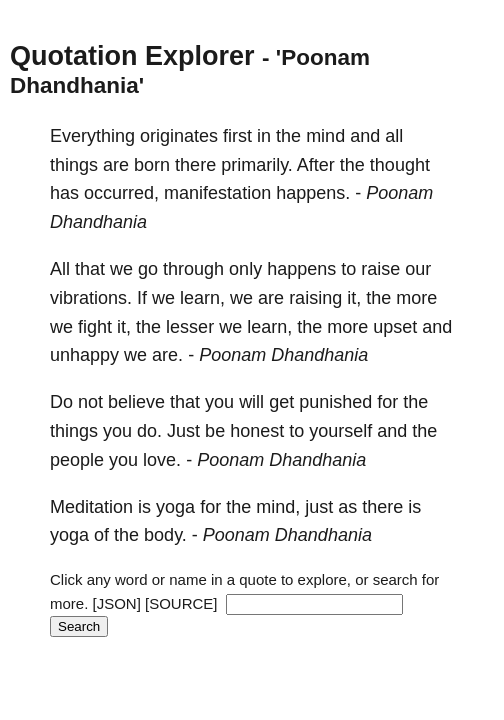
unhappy (84, 355)
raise (380, 269)
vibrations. (91, 298)
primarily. (257, 165)
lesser (190, 327)
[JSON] (117, 603)
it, (354, 298)
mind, (278, 507)
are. (167, 355)
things (74, 165)
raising (315, 298)
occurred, (121, 193)
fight (95, 327)
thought (400, 165)
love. (162, 460)
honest (257, 431)
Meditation (91, 507)
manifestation (217, 193)
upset (395, 327)
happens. (313, 193)
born (152, 165)
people (77, 460)
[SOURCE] (181, 603)
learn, (202, 298)
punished (335, 402)
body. (165, 535)
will (251, 402)
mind (325, 136)
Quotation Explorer (132, 56)
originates (179, 136)
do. (149, 431)
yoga (175, 507)
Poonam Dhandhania (283, 355)
